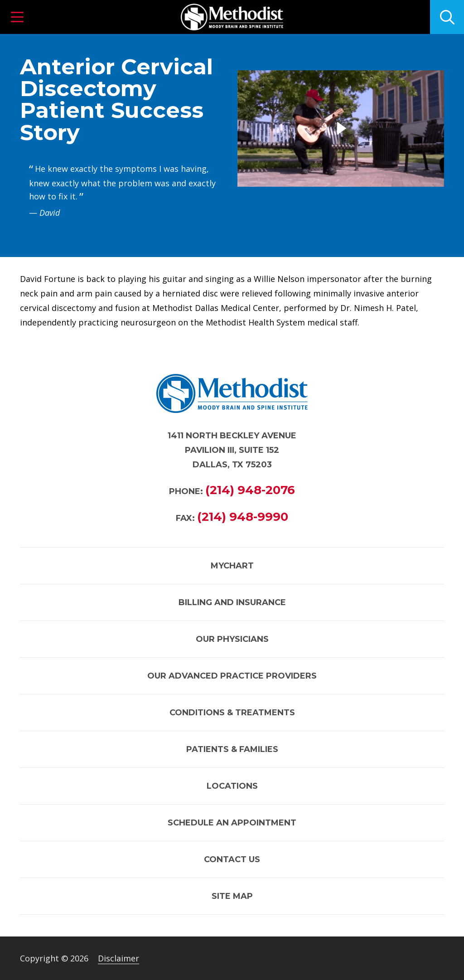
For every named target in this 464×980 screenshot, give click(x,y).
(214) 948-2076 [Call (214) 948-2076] (250, 490)
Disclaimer (118, 958)
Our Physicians (232, 639)
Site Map (232, 896)
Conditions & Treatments (232, 713)
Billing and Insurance (232, 602)
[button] (17, 17)
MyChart (232, 566)
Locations (232, 786)
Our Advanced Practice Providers (232, 676)
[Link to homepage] (232, 17)
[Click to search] (447, 17)
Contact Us (232, 859)
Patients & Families (232, 749)
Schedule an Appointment (232, 823)
